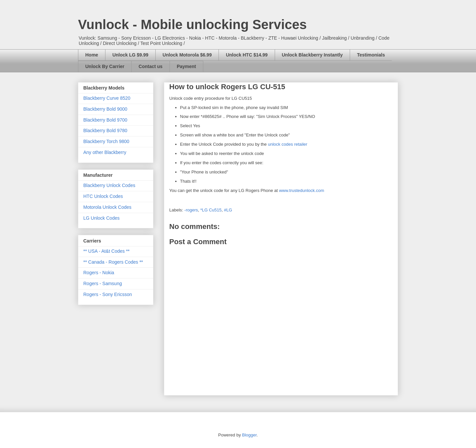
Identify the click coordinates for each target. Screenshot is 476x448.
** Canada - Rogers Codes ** (113, 262)
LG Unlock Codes (101, 218)
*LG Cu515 (211, 210)
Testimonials (371, 55)
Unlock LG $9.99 (130, 55)
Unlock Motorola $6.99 (187, 55)
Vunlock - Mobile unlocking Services (192, 24)
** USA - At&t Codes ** (106, 251)
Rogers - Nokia (99, 273)
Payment (186, 66)
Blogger (249, 435)
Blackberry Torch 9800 (106, 141)
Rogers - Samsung (103, 283)
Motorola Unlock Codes (107, 207)
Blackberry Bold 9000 (105, 109)
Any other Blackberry (105, 152)
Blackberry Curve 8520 (107, 98)
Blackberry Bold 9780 (105, 131)
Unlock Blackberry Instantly (312, 55)
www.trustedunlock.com (302, 190)
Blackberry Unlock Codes (109, 185)
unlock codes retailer (287, 144)
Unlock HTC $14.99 (247, 55)
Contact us (150, 66)
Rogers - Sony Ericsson (108, 294)
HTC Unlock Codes (103, 196)
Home (92, 55)
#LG (228, 210)
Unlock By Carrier (105, 66)
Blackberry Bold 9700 (105, 120)
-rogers (191, 210)
